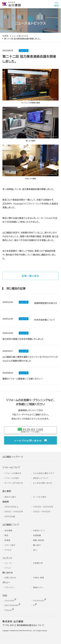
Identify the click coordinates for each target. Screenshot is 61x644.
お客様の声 (38, 563)
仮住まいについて (41, 478)
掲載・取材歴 (39, 540)
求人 (35, 550)
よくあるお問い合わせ (43, 483)
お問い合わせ (10, 578)
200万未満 (10, 516)
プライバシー (10, 588)
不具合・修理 (39, 578)
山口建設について (11, 525)
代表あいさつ (39, 531)
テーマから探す (40, 497)
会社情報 (8, 531)
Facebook (39, 601)
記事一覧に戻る (31, 276)
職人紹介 (37, 545)
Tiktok (8, 610)
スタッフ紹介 (10, 545)
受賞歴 (7, 540)
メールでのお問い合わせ (28, 440)
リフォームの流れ (12, 478)
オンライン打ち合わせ (14, 483)
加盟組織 (37, 535)
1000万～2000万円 (43, 507)
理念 (6, 535)
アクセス (8, 550)
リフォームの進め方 (13, 473)
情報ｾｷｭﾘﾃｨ (38, 588)
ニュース (8, 563)
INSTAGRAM (11, 605)
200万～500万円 (42, 512)
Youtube (9, 601)
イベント (8, 568)
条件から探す (10, 497)
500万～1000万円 (14, 512)
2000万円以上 (12, 507)
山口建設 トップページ (13, 457)
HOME (5, 36)
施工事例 (7, 491)
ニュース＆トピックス (20, 36)
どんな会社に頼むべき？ (44, 473)
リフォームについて (11, 467)
